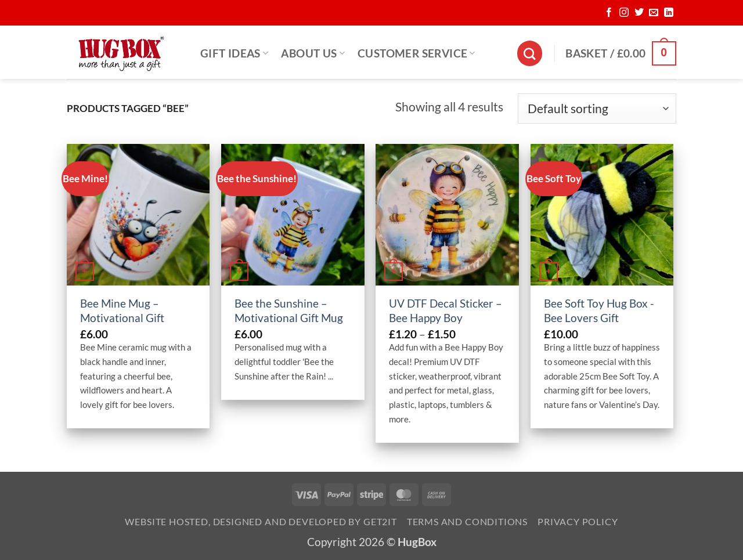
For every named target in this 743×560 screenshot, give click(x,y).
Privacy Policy (578, 521)
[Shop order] (597, 109)
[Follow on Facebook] (609, 13)
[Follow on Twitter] (639, 13)
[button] (621, 53)
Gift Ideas (234, 53)
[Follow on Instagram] (624, 13)
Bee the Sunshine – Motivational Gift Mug (289, 310)
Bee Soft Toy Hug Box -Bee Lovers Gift (599, 310)
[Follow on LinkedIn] (669, 13)
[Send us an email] (654, 13)
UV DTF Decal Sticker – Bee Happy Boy (446, 310)
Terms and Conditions (467, 521)
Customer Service (416, 53)
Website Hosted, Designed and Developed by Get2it (261, 521)
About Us (313, 53)
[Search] (530, 53)
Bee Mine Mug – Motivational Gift (122, 310)
